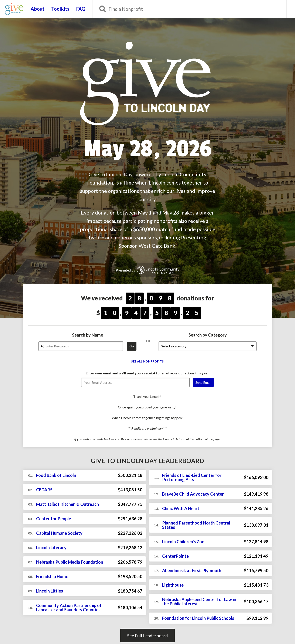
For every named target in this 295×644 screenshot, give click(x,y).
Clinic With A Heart (181, 508)
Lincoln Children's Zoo (183, 542)
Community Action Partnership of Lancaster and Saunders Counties (69, 607)
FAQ (81, 9)
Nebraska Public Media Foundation (70, 562)
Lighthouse (173, 585)
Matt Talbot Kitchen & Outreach (67, 504)
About (38, 9)
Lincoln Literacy (51, 547)
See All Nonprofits (147, 361)
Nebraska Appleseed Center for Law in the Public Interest (199, 601)
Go (132, 346)
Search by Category (208, 335)
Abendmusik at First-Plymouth (192, 570)
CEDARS (44, 490)
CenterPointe (175, 556)
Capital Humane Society (59, 533)
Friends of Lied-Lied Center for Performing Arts (192, 477)
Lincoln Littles (50, 591)
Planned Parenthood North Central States (196, 525)
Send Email (203, 382)
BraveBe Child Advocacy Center (193, 494)
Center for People (54, 519)
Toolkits (60, 9)
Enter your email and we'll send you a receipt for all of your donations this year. (148, 373)
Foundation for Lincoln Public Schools (198, 618)
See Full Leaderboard (147, 635)
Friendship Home (52, 576)
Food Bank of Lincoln (56, 475)
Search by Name (88, 335)
